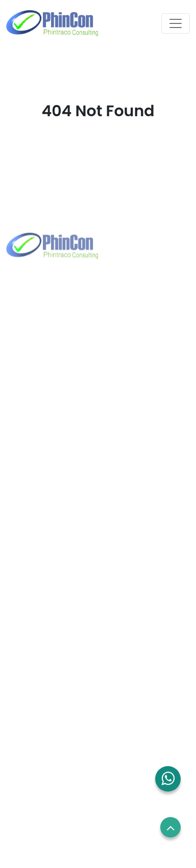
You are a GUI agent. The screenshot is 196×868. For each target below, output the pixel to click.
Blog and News (36, 659)
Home (19, 582)
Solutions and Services (50, 620)
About (19, 601)
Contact (23, 639)
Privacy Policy (33, 779)
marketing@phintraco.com (73, 377)
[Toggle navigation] (176, 23)
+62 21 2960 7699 (55, 360)
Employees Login (39, 722)
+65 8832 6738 (50, 506)
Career (21, 741)
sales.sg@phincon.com (66, 522)
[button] (168, 779)
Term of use (30, 760)
